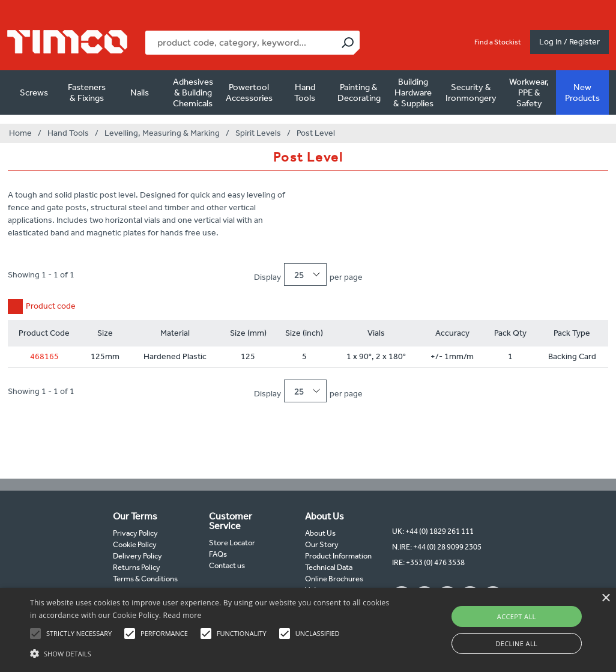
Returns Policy (137, 567)
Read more (183, 615)
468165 (44, 356)
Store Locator (232, 543)
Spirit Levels (258, 133)
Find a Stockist (498, 42)
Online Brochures (334, 579)
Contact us (227, 565)
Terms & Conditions (145, 579)
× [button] (605, 598)
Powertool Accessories (249, 92)
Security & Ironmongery (471, 92)
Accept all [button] (517, 616)
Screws (34, 92)
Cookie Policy (135, 544)
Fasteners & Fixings (87, 92)
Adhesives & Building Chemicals (193, 92)
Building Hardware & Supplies (413, 92)
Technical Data (329, 567)
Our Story (322, 544)
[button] (211, 652)
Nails (140, 92)
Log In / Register (569, 42)
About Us (320, 533)
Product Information (338, 556)
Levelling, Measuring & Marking (162, 133)
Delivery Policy (137, 556)
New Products (582, 92)
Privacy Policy (135, 533)
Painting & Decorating (359, 92)
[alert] (308, 630)
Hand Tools (305, 92)
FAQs (218, 554)
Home (20, 133)
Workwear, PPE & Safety (529, 92)
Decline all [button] (516, 643)
